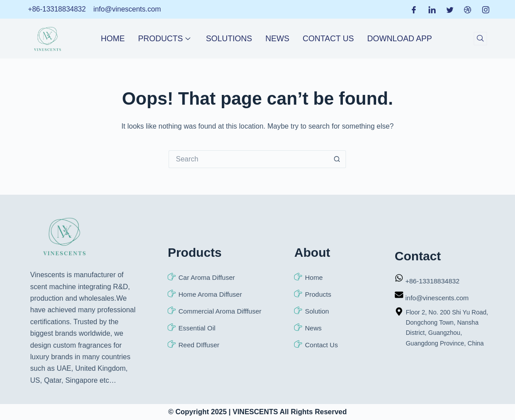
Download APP (400, 39)
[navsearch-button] (480, 39)
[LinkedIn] (432, 9)
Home (113, 39)
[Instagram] (486, 9)
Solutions (229, 39)
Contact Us (328, 39)
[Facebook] (414, 9)
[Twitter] (450, 9)
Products (165, 39)
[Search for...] (248, 159)
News (277, 39)
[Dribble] (468, 9)
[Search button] (337, 159)
